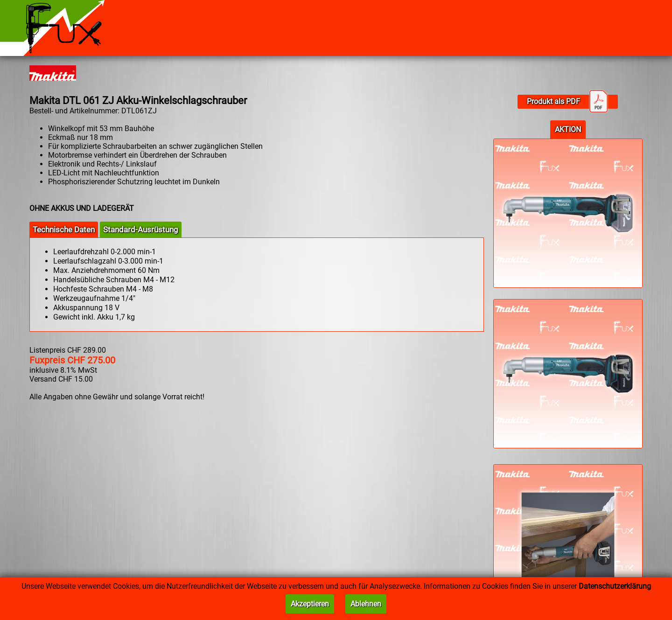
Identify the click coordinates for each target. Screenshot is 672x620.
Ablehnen (366, 604)
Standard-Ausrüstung (141, 230)
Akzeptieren (310, 604)
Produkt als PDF (567, 102)
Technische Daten (64, 230)
